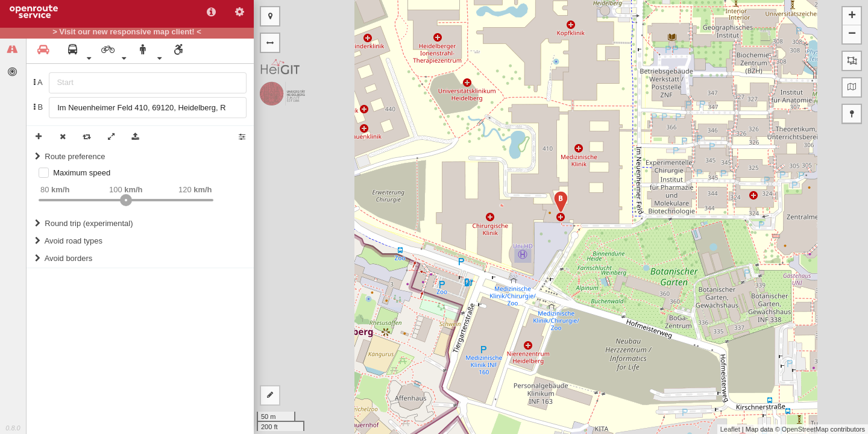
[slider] (126, 200)
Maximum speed (82, 173)
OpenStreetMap (805, 429)
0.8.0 (13, 428)
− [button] (852, 34)
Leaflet (730, 429)
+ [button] (852, 16)
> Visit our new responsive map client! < (127, 32)
